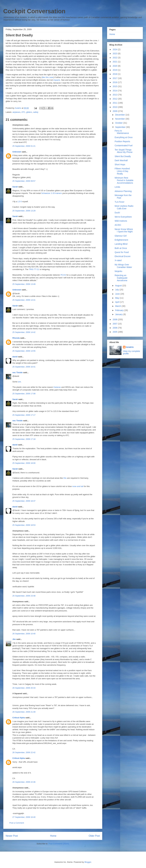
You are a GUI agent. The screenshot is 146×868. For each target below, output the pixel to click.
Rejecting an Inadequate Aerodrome (121, 278)
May (117, 298)
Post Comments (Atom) (59, 844)
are (19, 382)
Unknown (17, 152)
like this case (48, 77)
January (119, 314)
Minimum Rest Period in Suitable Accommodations (124, 180)
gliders (29, 112)
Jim (14, 639)
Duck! (117, 213)
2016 (115, 82)
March (118, 306)
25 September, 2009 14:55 (24, 351)
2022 (115, 58)
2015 (115, 86)
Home (53, 836)
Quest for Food (122, 252)
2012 (115, 99)
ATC (23, 112)
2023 (115, 54)
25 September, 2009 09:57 (24, 181)
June (118, 294)
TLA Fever (119, 202)
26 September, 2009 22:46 (24, 782)
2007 (115, 324)
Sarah (15, 187)
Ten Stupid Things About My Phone (124, 151)
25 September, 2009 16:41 (24, 367)
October (119, 123)
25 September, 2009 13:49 (24, 284)
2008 (115, 319)
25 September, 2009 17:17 (24, 415)
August (119, 286)
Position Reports (122, 141)
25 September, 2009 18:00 (24, 463)
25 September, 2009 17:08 (24, 394)
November (120, 119)
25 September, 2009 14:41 (24, 300)
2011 (115, 103)
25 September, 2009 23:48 (24, 596)
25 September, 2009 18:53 (24, 525)
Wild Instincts (121, 221)
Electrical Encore (122, 256)
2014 (115, 91)
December (120, 115)
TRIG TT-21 (34, 269)
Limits (117, 187)
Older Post (94, 836)
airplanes (16, 112)
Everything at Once (124, 137)
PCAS (63, 275)
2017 (115, 78)
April (118, 302)
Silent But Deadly (123, 156)
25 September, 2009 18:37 (24, 501)
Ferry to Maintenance (122, 132)
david (15, 357)
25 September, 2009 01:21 (24, 146)
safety (36, 112)
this (65, 478)
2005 (115, 332)
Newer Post (12, 836)
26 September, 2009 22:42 (24, 752)
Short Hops (120, 164)
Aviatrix (130, 347)
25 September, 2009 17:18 (24, 439)
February (120, 310)
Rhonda (16, 338)
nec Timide (18, 372)
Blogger (88, 862)
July (117, 290)
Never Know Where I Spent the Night (124, 230)
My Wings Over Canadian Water (123, 266)
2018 (115, 74)
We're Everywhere (123, 217)
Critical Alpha (19, 718)
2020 (115, 66)
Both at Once (121, 248)
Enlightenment (121, 240)
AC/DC (118, 225)
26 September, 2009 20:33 (24, 688)
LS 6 (20, 202)
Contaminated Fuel (123, 145)
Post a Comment (17, 823)
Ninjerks (118, 271)
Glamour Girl (121, 236)
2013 (115, 95)
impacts (57, 80)
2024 (115, 49)
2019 (115, 70)
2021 (115, 62)
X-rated (118, 260)
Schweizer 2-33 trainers (51, 193)
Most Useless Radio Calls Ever (124, 207)
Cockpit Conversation (34, 11)
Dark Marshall (121, 160)
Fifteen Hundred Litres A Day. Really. (122, 171)
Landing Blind (121, 244)
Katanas (57, 387)
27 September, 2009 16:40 (24, 817)
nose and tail (78, 486)
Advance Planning (123, 191)
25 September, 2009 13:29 (24, 211)
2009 (115, 111)
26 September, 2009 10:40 (24, 634)
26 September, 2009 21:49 (24, 712)
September (121, 127)
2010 (115, 107)
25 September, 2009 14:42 (24, 332)
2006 (115, 328)
